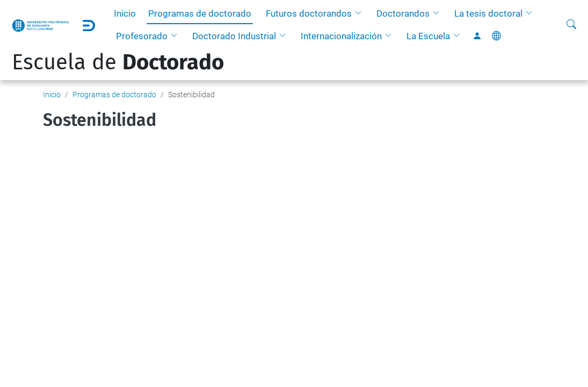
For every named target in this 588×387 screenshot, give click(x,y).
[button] (361, 13)
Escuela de (118, 62)
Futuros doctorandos (309, 13)
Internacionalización (341, 36)
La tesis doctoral (488, 13)
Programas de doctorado (200, 13)
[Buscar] (571, 25)
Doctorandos (403, 13)
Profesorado (142, 36)
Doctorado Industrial (234, 36)
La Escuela (428, 36)
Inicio (125, 13)
